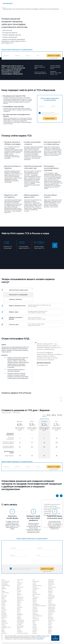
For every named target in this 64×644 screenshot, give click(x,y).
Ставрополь (20, 583)
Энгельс (34, 583)
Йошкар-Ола (20, 627)
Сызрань (35, 613)
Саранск (19, 606)
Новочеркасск (36, 614)
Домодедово (51, 580)
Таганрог (19, 630)
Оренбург (4, 620)
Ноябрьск (50, 627)
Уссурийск (35, 609)
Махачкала (4, 617)
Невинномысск (52, 607)
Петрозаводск (20, 620)
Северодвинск (36, 604)
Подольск (19, 616)
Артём (50, 624)
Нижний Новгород (6, 586)
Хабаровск (4, 613)
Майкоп (34, 632)
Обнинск (50, 603)
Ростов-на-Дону (5, 593)
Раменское (51, 599)
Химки (18, 629)
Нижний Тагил (20, 597)
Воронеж (4, 597)
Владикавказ (20, 614)
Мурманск (19, 619)
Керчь (34, 623)
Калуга (19, 601)
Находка (35, 627)
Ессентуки (50, 614)
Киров (3, 630)
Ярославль (4, 614)
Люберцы (35, 593)
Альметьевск (36, 620)
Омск (3, 590)
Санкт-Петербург (5, 581)
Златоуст (35, 617)
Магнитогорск (20, 587)
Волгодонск (35, 610)
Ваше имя (6, 56)
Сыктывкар (20, 632)
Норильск (35, 607)
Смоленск (19, 603)
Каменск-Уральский (37, 616)
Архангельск (20, 599)
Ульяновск (4, 610)
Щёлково (50, 591)
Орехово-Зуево (52, 604)
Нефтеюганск (51, 584)
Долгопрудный (52, 611)
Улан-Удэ (19, 584)
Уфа (2, 594)
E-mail (38, 56)
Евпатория (51, 619)
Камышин (50, 613)
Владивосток (4, 616)
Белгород (19, 591)
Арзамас (50, 630)
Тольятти (4, 606)
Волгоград (4, 600)
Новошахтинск (52, 620)
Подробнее (40, 639)
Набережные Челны (6, 627)
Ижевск (3, 607)
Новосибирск (5, 583)
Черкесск (50, 594)
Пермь (3, 599)
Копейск (35, 626)
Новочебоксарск (52, 587)
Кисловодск (51, 581)
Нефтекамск (51, 583)
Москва (3, 580)
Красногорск (35, 611)
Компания (17, 56)
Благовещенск (36, 581)
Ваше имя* (13, 548)
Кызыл (50, 601)
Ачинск (50, 629)
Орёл (18, 611)
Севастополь (20, 580)
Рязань (3, 624)
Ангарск (34, 584)
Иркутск (3, 611)
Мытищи (35, 590)
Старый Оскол (36, 588)
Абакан (34, 601)
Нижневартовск (21, 622)
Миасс (34, 622)
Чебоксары (4, 633)
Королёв (35, 587)
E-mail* (38, 555)
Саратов (3, 603)
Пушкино (50, 623)
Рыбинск (35, 603)
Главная (3, 8)
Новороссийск (20, 626)
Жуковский (51, 617)
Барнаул (3, 609)
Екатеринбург (5, 584)
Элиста (50, 633)
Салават (35, 624)
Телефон (28, 56)
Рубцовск (35, 633)
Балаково (35, 600)
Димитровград (52, 609)
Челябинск (4, 588)
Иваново (19, 590)
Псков (34, 591)
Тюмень (3, 604)
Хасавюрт (35, 630)
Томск (3, 619)
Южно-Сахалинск (37, 594)
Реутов (50, 622)
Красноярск (4, 596)
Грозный (19, 613)
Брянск (19, 588)
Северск (50, 626)
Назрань (50, 600)
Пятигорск (35, 629)
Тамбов (19, 617)
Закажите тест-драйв (54, 56)
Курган (19, 609)
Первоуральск (51, 597)
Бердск (50, 632)
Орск (34, 580)
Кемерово (4, 622)
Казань (3, 587)
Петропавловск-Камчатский (39, 606)
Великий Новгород (37, 586)
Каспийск (50, 593)
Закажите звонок (50, 118)
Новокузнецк (5, 623)
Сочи (18, 581)
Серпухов (50, 590)
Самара (3, 591)
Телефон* (13, 555)
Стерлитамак (20, 623)
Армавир (35, 599)
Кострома (19, 624)
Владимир (19, 594)
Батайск (50, 586)
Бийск (34, 596)
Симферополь (20, 600)
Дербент (50, 588)
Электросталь (36, 619)
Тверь (18, 586)
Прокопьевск (36, 597)
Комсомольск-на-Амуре (22, 633)
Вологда (19, 610)
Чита (18, 596)
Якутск (19, 604)
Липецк (3, 632)
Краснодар (4, 601)
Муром (50, 616)
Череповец (20, 607)
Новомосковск (51, 596)
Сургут (19, 593)
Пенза (3, 629)
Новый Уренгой (52, 606)
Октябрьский (51, 610)
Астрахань (4, 626)
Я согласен (55, 638)
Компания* (39, 548)
